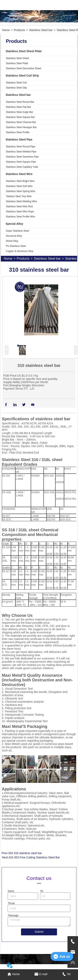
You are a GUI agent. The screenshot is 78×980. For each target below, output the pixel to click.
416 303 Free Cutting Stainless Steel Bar (34, 857)
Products (19, 30)
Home (6, 30)
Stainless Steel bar (41, 30)
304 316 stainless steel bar (25, 853)
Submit (39, 932)
